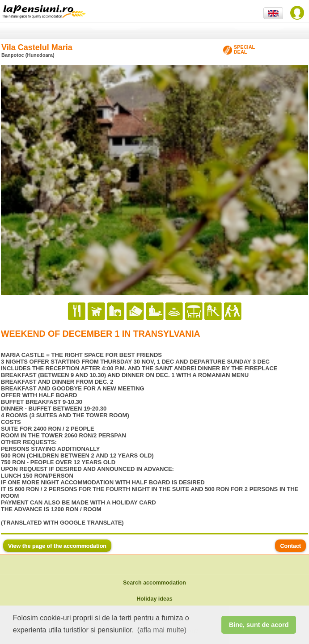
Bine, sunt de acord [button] (259, 625)
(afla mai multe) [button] (162, 630)
